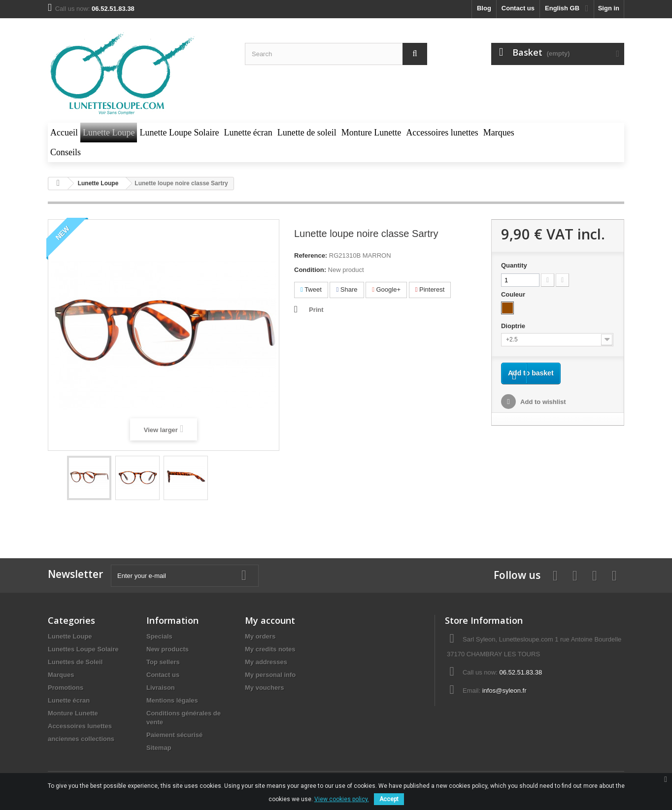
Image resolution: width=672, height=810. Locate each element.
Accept (389, 799)
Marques (61, 675)
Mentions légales (172, 700)
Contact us (518, 8)
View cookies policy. (342, 799)
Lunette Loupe (70, 636)
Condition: (310, 270)
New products (168, 649)
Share (347, 289)
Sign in (609, 8)
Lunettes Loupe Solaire (83, 649)
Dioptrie (514, 326)
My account (270, 620)
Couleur (514, 294)
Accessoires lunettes (80, 726)
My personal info (270, 675)
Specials (159, 636)
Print (316, 310)
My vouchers (264, 688)
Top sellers (163, 662)
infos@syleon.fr (504, 691)
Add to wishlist (542, 417)
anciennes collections (81, 739)
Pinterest (430, 289)
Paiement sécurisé (174, 735)
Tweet (311, 289)
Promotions (66, 688)
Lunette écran (69, 700)
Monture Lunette (73, 713)
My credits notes (270, 649)
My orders (260, 636)
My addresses (266, 662)
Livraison (161, 688)
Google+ (386, 289)
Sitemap (159, 748)
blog (484, 8)
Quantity (514, 265)
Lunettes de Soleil (75, 662)
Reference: (311, 255)
